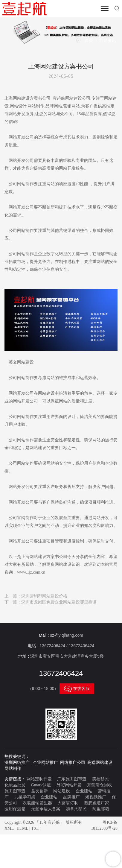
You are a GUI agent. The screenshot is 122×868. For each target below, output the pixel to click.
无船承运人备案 (46, 809)
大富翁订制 (68, 803)
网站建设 (62, 791)
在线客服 (77, 689)
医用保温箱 (15, 809)
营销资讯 (108, 41)
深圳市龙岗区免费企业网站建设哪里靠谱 (59, 602)
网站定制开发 (39, 779)
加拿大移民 (76, 809)
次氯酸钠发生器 (37, 803)
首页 (89, 41)
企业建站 (84, 791)
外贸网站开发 (69, 785)
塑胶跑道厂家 (97, 803)
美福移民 (100, 779)
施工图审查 (15, 791)
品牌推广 (71, 797)
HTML (22, 828)
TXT (35, 828)
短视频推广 (96, 797)
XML (9, 828)
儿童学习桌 (25, 797)
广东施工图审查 (72, 779)
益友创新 (39, 791)
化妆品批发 (15, 785)
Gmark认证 (41, 785)
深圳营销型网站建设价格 (44, 596)
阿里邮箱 (101, 809)
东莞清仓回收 (100, 785)
